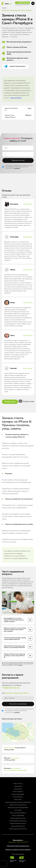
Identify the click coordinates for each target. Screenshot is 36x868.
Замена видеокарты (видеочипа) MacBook (18, 802)
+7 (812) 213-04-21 (23, 3)
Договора (20, 665)
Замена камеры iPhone (18, 826)
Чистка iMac (18, 810)
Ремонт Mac (18, 800)
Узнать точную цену (18, 66)
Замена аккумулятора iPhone (18, 829)
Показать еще (10, 402)
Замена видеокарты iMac (18, 818)
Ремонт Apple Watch (18, 794)
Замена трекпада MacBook (18, 813)
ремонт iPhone (16, 98)
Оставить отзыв (28, 401)
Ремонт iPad (18, 789)
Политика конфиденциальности (18, 846)
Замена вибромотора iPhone (18, 821)
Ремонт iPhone (18, 784)
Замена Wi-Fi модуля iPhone (18, 805)
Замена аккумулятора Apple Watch (18, 808)
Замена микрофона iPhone (18, 824)
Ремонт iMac (18, 786)
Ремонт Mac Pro (18, 797)
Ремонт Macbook (18, 792)
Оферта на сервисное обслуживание (18, 850)
